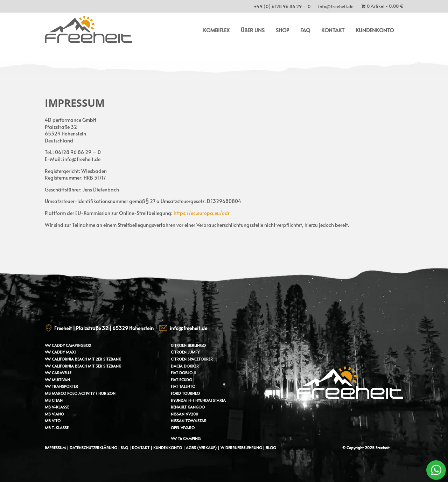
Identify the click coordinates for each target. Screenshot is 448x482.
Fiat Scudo (181, 380)
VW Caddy (55, 345)
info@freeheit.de (336, 8)
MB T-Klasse (57, 428)
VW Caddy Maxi (60, 352)
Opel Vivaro (183, 428)
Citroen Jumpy (185, 352)
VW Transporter (61, 386)
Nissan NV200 (184, 414)
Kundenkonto (375, 30)
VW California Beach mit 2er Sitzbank (83, 359)
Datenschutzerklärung (93, 448)
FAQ (305, 30)
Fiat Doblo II (183, 373)
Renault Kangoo (188, 407)
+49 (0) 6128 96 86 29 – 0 (282, 8)
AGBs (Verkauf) (201, 448)
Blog (271, 448)
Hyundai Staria (211, 400)
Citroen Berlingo (188, 345)
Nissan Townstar (189, 421)
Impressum (55, 448)
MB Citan (54, 400)
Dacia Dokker (185, 366)
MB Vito (53, 421)
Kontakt (333, 30)
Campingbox (79, 345)
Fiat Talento (183, 386)
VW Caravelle (58, 373)
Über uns (253, 30)
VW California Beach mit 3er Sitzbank (83, 366)
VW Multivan (57, 380)
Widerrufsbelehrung (242, 448)
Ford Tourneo (185, 393)
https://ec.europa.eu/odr (202, 213)
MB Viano (54, 414)
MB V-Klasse (57, 407)
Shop (282, 30)
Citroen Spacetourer (192, 359)
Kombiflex (216, 30)
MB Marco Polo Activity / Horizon (80, 393)
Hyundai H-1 (183, 400)
